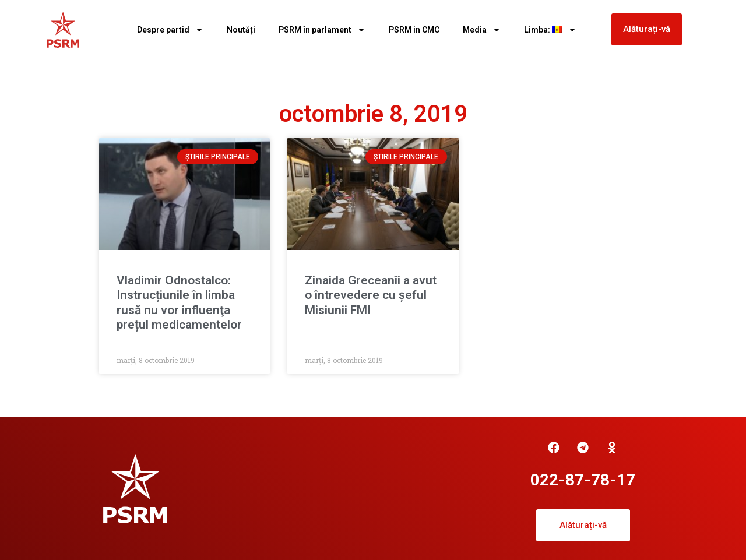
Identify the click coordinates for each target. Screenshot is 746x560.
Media (482, 30)
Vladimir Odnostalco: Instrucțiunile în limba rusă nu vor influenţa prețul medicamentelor (179, 302)
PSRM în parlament (322, 30)
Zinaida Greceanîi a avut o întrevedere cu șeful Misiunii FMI (371, 295)
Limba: (550, 30)
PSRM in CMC (414, 30)
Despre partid (170, 30)
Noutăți (241, 30)
